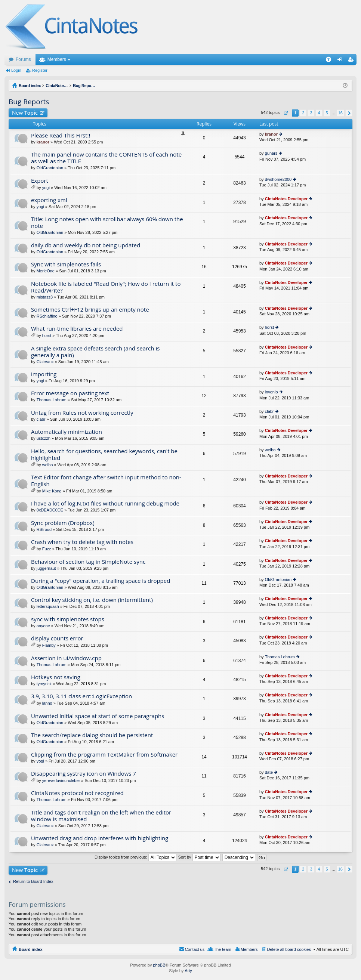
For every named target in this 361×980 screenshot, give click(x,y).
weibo (48, 465)
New (25, 113)
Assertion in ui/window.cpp (66, 658)
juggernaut (46, 568)
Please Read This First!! (61, 135)
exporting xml (49, 200)
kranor (43, 142)
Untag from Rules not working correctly (82, 413)
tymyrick (44, 684)
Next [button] (349, 113)
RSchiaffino (47, 316)
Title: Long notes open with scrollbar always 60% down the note (107, 222)
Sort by (199, 857)
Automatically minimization (67, 432)
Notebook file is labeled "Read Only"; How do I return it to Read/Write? (106, 287)
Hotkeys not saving (56, 677)
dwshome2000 (278, 179)
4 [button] (319, 113)
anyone (43, 626)
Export (40, 181)
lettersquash (48, 606)
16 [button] (340, 113)
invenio (271, 392)
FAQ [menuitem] (331, 61)
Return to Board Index (33, 881)
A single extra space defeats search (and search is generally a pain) (95, 352)
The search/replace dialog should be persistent (92, 735)
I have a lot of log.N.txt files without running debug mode (105, 503)
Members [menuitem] (249, 949)
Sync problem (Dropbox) (63, 523)
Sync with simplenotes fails (66, 264)
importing (44, 374)
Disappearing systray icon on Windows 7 (84, 774)
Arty (188, 971)
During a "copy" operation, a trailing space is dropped (101, 581)
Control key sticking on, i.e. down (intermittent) (92, 600)
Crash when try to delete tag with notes (82, 542)
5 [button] (327, 113)
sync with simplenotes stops (68, 619)
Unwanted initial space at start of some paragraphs (98, 716)
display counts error (57, 638)
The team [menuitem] (222, 949)
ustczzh (44, 438)
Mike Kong (52, 491)
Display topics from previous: (135, 857)
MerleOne (46, 271)
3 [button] (311, 113)
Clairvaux (45, 362)
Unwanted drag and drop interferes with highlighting (100, 838)
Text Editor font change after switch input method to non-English (106, 481)
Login (16, 70)
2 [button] (303, 113)
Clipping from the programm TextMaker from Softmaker (104, 755)
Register (40, 70)
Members (57, 59)
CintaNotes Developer (286, 199)
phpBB (159, 965)
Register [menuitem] (353, 61)
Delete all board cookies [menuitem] (289, 949)
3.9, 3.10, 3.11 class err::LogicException (81, 696)
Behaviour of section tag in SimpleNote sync (88, 562)
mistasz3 (45, 297)
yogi (46, 188)
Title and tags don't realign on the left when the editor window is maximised (101, 816)
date (269, 772)
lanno (47, 703)
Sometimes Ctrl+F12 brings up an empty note (90, 310)
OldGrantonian (50, 168)
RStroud (44, 529)
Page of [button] (286, 113)
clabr (41, 419)
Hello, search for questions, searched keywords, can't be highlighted (104, 455)
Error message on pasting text (70, 393)
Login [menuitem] (341, 61)
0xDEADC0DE (50, 510)
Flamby (49, 645)
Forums (23, 59)
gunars (271, 153)
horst (47, 336)
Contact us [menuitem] (195, 949)
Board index (31, 949)
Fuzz (47, 549)
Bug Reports (29, 102)
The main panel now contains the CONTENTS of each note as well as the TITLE (106, 158)
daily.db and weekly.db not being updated (86, 245)
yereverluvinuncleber (61, 780)
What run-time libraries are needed (77, 329)
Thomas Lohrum (52, 400)
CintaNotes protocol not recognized (77, 793)
